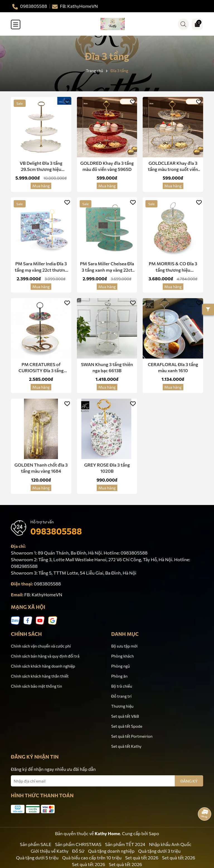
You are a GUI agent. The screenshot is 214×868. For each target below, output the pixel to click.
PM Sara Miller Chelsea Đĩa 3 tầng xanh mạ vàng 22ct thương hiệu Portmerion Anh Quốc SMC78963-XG (107, 267)
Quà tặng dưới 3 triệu (159, 851)
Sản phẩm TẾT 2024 (125, 844)
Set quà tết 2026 (142, 858)
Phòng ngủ (121, 666)
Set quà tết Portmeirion (132, 736)
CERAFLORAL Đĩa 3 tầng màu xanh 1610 (173, 367)
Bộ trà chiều (122, 686)
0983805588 (56, 531)
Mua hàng (41, 186)
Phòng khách (122, 656)
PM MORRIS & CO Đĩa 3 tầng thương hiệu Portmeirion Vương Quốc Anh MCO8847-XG (173, 267)
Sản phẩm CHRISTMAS (78, 844)
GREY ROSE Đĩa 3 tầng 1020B (107, 468)
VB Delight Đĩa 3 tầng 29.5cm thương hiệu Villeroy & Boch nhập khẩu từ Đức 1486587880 (41, 166)
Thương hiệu (122, 706)
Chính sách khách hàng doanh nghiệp (43, 666)
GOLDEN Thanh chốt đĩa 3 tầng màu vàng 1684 (41, 468)
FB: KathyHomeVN (43, 594)
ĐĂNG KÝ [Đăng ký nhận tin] (189, 781)
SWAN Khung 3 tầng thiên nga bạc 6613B (107, 367)
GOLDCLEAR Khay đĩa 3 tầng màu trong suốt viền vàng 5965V (173, 166)
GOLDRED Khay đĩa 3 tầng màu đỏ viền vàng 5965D (107, 166)
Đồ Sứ (78, 851)
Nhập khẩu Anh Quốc (170, 844)
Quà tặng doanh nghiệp (111, 851)
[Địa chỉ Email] (107, 781)
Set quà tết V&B (125, 716)
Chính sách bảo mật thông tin (36, 686)
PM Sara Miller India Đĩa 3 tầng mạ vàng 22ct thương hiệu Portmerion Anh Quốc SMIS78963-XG (41, 267)
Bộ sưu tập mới (124, 646)
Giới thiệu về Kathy (50, 851)
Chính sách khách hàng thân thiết (40, 676)
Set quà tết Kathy (126, 746)
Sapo (154, 833)
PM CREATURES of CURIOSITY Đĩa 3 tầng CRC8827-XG (41, 368)
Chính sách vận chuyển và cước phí (41, 646)
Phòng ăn (119, 676)
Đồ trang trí (121, 696)
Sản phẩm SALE (36, 844)
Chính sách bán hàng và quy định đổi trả (45, 656)
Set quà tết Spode (127, 726)
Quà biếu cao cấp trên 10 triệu (92, 858)
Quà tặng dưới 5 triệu (37, 858)
